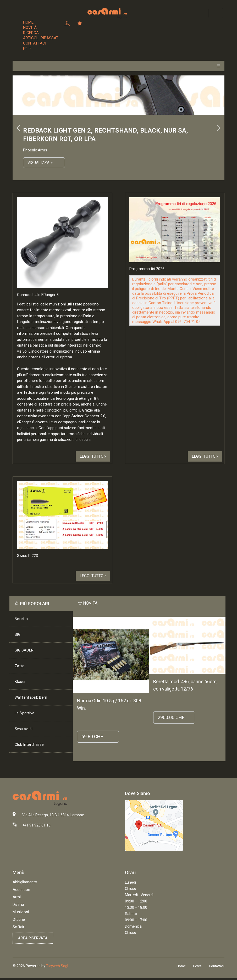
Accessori (21, 890)
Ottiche (19, 919)
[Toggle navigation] (216, 13)
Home (28, 22)
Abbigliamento (25, 882)
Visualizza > (40, 163)
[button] (41, 48)
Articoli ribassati (41, 38)
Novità (30, 28)
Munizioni (21, 912)
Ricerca (31, 33)
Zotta (20, 666)
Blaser (20, 682)
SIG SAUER (24, 650)
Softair (18, 927)
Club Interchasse (29, 744)
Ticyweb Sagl (57, 966)
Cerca (197, 966)
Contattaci (35, 43)
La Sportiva (24, 713)
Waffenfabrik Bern (31, 697)
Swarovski (24, 729)
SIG (18, 634)
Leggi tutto (93, 456)
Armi (17, 897)
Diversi (18, 905)
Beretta (21, 619)
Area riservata (33, 938)
